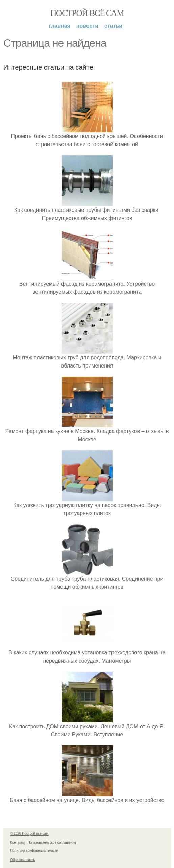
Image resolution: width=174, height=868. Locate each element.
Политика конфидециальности (34, 851)
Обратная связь (23, 860)
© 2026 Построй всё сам (29, 834)
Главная (60, 26)
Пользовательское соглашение (52, 842)
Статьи (113, 26)
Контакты (17, 842)
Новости (87, 26)
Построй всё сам (87, 13)
